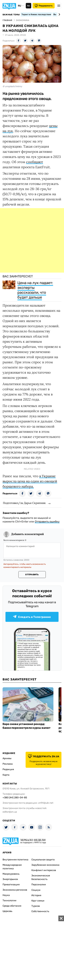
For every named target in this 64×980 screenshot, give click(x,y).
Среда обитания (12, 906)
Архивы (7, 758)
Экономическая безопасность (41, 877)
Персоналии (39, 885)
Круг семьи (38, 901)
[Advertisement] (32, 240)
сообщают (35, 162)
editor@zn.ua (10, 812)
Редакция (8, 769)
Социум (36, 890)
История (36, 895)
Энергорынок (10, 879)
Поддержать (44, 6)
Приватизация (11, 885)
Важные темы (11, 15)
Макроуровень (11, 874)
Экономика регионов (15, 890)
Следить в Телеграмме (32, 617)
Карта (6, 775)
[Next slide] (59, 14)
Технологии (9, 901)
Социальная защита (43, 860)
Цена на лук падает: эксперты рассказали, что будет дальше (35, 290)
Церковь (7, 911)
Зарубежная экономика (45, 865)
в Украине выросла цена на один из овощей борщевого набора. (30, 481)
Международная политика (12, 867)
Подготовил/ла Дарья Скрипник (24, 503)
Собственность (40, 911)
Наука (6, 895)
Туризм (36, 906)
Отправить (32, 575)
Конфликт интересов (44, 870)
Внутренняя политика (15, 860)
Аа (28, 6)
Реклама (8, 764)
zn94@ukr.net (46, 803)
